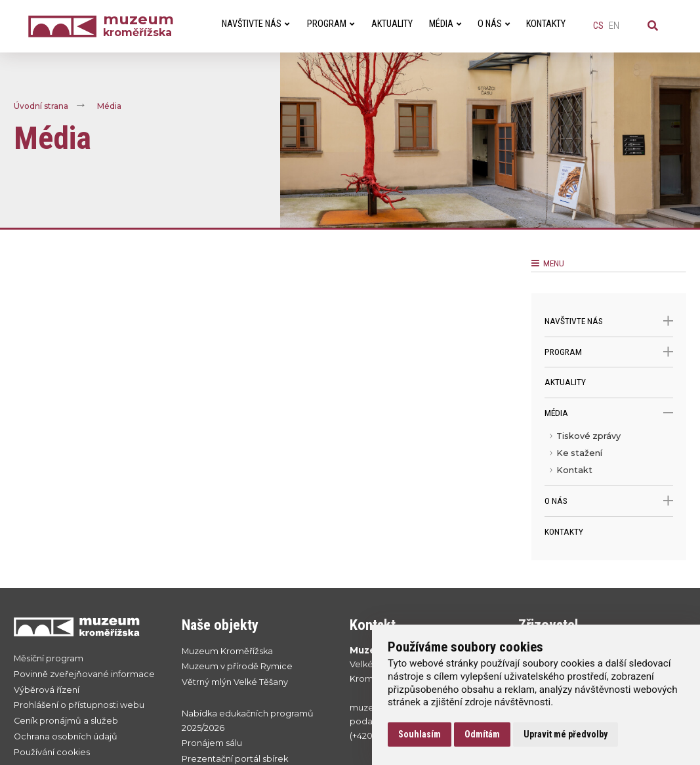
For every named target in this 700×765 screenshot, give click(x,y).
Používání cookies (52, 752)
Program (609, 352)
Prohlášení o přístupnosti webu (79, 705)
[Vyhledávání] (653, 26)
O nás (609, 501)
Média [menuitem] (445, 24)
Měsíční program (49, 658)
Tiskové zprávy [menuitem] (588, 436)
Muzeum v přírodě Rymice (237, 666)
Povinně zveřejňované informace (84, 674)
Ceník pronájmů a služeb (66, 721)
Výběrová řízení (47, 690)
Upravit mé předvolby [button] (566, 734)
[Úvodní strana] (66, 27)
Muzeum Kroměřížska (227, 651)
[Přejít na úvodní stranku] (85, 627)
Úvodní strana (41, 106)
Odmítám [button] (482, 734)
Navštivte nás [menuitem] (256, 24)
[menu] (609, 457)
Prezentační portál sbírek (235, 759)
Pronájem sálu (212, 743)
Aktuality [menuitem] (392, 24)
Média (109, 106)
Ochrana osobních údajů (66, 736)
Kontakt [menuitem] (574, 470)
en (614, 26)
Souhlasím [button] (420, 734)
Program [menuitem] (331, 24)
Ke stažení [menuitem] (579, 453)
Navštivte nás (609, 321)
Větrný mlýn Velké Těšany (235, 682)
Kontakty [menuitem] (546, 24)
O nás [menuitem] (494, 24)
